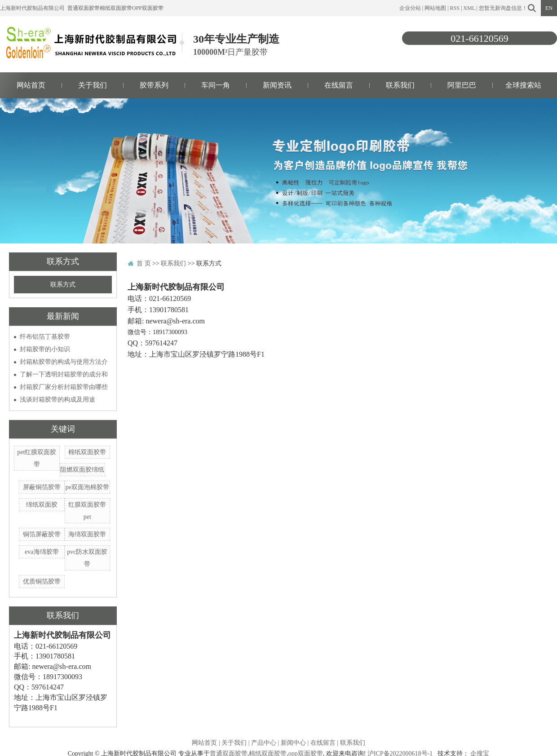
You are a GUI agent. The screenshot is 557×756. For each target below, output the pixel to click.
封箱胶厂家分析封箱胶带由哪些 (64, 387)
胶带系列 (154, 85)
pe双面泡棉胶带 (87, 487)
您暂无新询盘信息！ (503, 8)
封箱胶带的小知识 (45, 349)
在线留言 (339, 85)
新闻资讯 (277, 85)
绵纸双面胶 (42, 505)
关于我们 (93, 85)
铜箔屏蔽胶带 (42, 534)
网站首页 (31, 85)
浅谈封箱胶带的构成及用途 (57, 400)
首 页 (144, 263)
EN (549, 8)
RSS (455, 8)
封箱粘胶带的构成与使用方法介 (64, 362)
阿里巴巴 (462, 85)
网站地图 (435, 8)
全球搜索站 (523, 85)
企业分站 (410, 8)
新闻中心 (293, 743)
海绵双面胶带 (87, 534)
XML (469, 8)
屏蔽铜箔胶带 (42, 487)
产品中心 (264, 743)
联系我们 (400, 85)
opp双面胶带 (148, 8)
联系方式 (63, 285)
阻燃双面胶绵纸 (82, 470)
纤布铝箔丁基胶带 (45, 337)
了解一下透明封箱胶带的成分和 (64, 374)
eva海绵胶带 (42, 552)
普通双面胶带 (84, 8)
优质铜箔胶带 (42, 581)
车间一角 (216, 85)
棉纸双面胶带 (116, 8)
